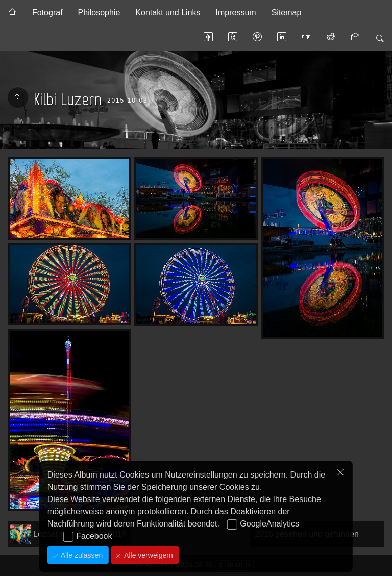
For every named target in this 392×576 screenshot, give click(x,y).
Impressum (236, 12)
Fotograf (47, 12)
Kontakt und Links (168, 12)
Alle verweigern (148, 555)
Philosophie (99, 12)
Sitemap (287, 12)
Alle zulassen (81, 555)
